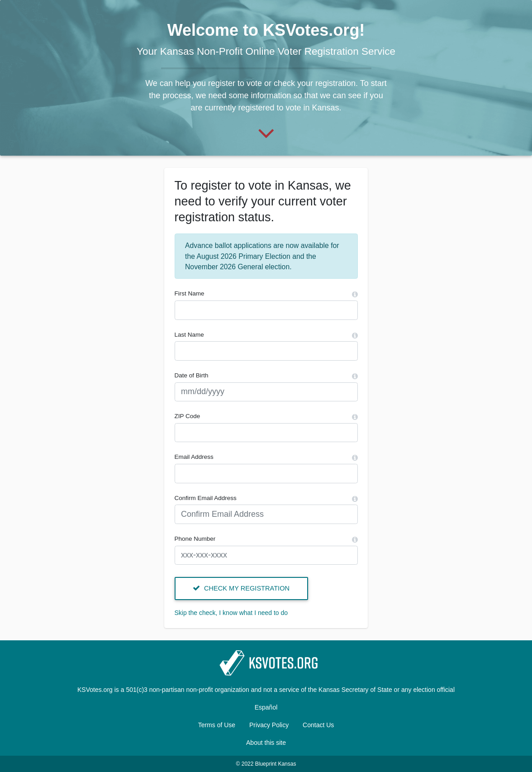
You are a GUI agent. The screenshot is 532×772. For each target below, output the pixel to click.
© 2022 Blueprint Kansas (266, 764)
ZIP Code (188, 416)
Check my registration (241, 588)
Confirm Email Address (206, 498)
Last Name (189, 335)
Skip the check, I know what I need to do (231, 613)
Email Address (194, 457)
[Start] (266, 132)
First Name (190, 293)
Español (266, 707)
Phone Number (195, 539)
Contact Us (318, 725)
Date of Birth (192, 375)
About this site (266, 743)
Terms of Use (217, 725)
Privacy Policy (269, 725)
